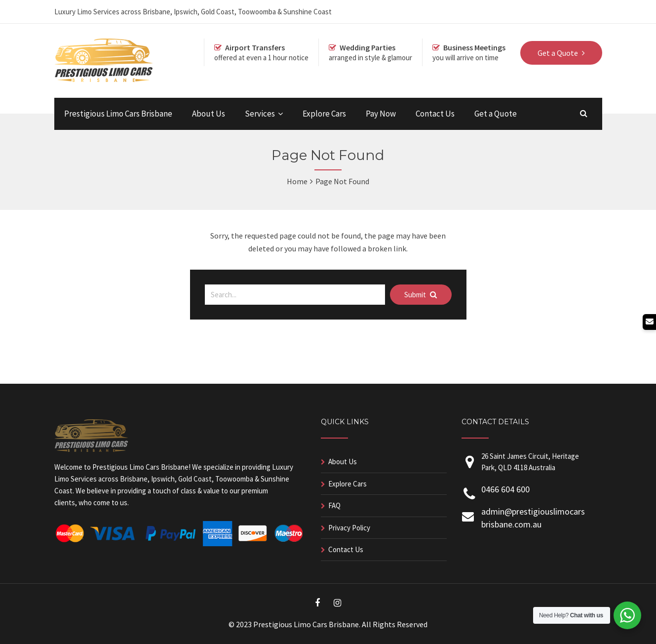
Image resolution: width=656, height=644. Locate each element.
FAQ (334, 505)
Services (260, 114)
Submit (421, 295)
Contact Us (435, 114)
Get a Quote (496, 114)
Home (297, 181)
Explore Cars (324, 114)
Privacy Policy (349, 528)
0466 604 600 (505, 489)
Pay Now (381, 114)
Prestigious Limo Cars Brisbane (118, 114)
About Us (209, 114)
